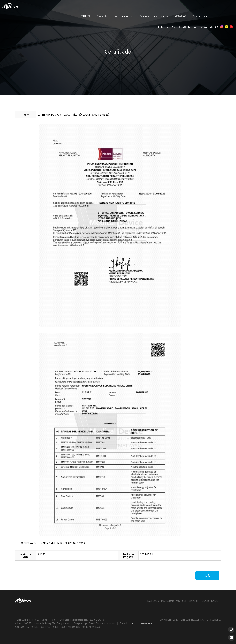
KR (157, 27)
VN (184, 27)
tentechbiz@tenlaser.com (141, 623)
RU (200, 27)
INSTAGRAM (168, 601)
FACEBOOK (153, 601)
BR (211, 27)
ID (189, 27)
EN (163, 27)
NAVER (205, 601)
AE (206, 27)
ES (195, 27)
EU (217, 27)
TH (179, 27)
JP (168, 27)
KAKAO (215, 601)
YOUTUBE (181, 601)
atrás (207, 575)
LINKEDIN (194, 601)
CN (174, 27)
